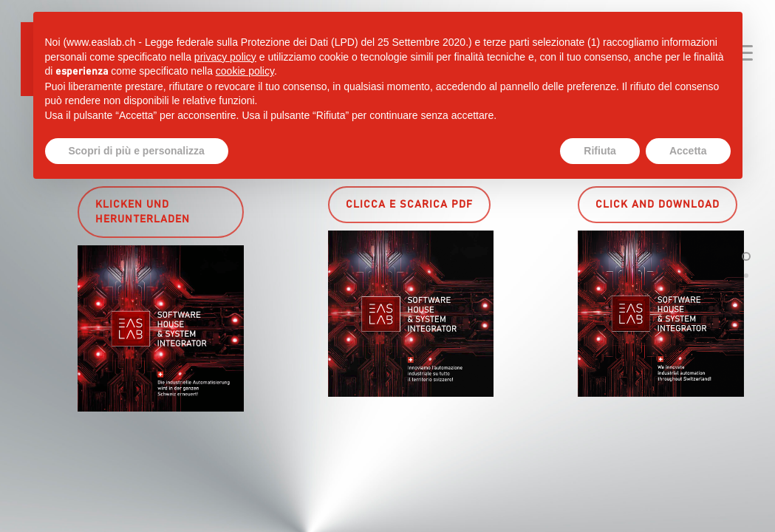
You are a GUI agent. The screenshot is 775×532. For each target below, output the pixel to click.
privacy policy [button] (225, 57)
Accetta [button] (688, 151)
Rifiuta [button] (600, 151)
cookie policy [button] (245, 71)
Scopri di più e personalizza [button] (137, 151)
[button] (161, 212)
